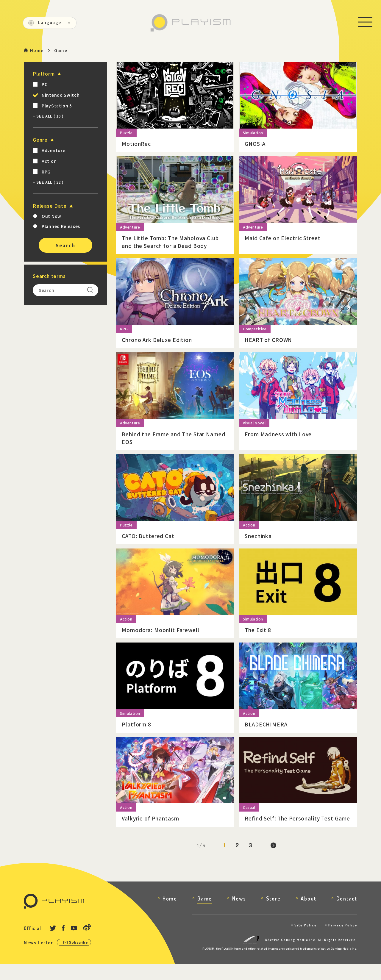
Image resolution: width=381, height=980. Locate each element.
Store (273, 914)
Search (65, 246)
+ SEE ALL (48, 116)
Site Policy (302, 941)
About (308, 914)
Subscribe (80, 958)
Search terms (49, 276)
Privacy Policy (342, 941)
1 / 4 (200, 861)
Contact (347, 914)
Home (37, 50)
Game (205, 914)
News (239, 914)
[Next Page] (274, 861)
